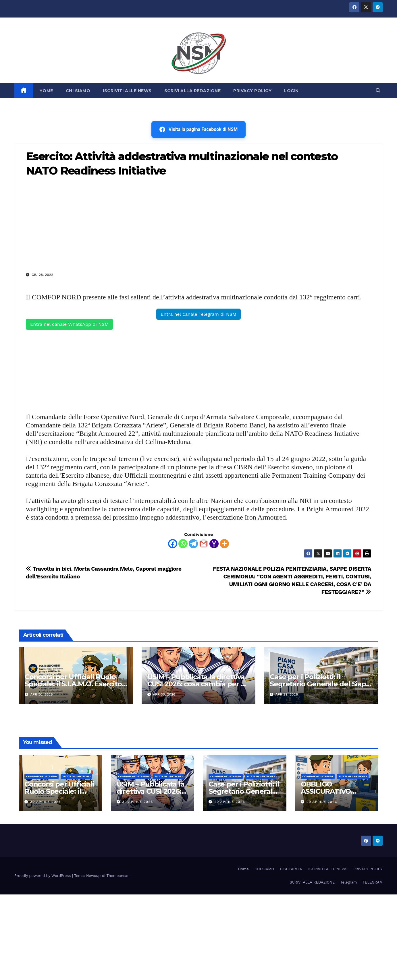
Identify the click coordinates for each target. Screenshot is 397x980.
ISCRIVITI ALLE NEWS (127, 91)
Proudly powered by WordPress (43, 876)
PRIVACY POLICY (252, 91)
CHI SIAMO (78, 91)
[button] (378, 91)
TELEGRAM (373, 882)
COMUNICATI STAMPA (42, 776)
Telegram (349, 882)
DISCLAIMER (291, 869)
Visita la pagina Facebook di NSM (198, 129)
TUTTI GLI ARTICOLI (76, 776)
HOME (46, 91)
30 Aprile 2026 (46, 802)
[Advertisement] (198, 224)
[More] (224, 544)
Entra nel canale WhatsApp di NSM (69, 324)
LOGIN (291, 91)
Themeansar (118, 876)
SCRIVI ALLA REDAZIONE (193, 91)
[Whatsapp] (183, 544)
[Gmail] (204, 544)
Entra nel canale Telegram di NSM (198, 314)
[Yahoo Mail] (214, 544)
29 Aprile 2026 (230, 802)
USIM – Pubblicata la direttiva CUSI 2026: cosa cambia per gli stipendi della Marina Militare (198, 684)
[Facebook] (173, 544)
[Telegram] (193, 544)
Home (243, 869)
